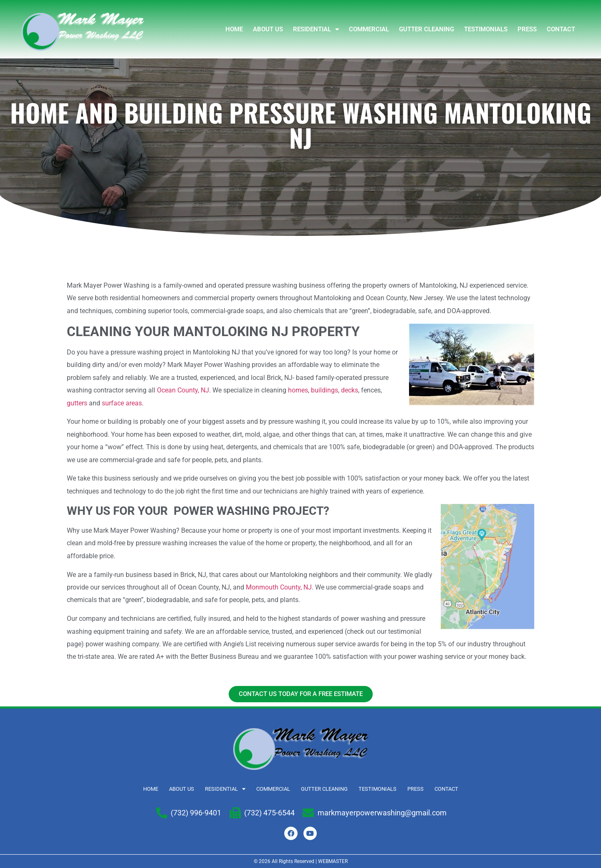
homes (298, 390)
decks (350, 390)
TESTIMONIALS (486, 29)
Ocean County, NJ (183, 390)
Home (234, 29)
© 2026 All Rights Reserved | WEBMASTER (301, 861)
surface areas (122, 403)
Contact (561, 29)
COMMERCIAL (369, 29)
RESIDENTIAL (316, 29)
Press (527, 29)
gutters (77, 403)
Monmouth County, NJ (279, 587)
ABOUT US (268, 29)
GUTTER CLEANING (427, 29)
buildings (324, 390)
